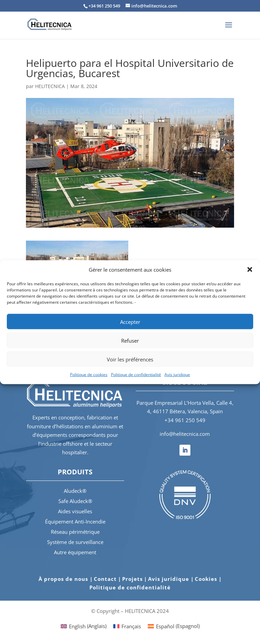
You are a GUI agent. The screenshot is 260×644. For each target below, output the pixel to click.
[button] (250, 270)
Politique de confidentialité (136, 375)
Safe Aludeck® (75, 501)
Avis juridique (177, 375)
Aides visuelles (75, 511)
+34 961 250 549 (185, 420)
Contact (105, 579)
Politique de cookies (89, 375)
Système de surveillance (75, 542)
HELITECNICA (50, 86)
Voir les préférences (130, 359)
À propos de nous (64, 579)
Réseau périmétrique (75, 532)
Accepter (130, 321)
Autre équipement (75, 552)
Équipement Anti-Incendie (75, 521)
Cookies (207, 579)
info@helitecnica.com (185, 434)
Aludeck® (75, 491)
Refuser (130, 340)
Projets (132, 579)
